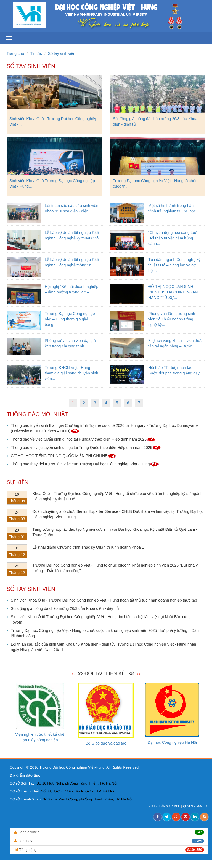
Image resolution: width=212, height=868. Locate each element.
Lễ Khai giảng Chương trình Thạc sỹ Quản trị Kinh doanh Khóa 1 (88, 547)
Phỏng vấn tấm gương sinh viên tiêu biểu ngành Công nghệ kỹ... (172, 319)
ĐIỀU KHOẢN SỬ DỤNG (164, 806)
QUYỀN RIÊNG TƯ (196, 806)
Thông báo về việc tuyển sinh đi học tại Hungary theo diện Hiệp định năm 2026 (83, 439)
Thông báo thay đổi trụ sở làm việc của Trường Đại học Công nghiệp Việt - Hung (85, 464)
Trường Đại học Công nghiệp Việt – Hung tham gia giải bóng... (70, 319)
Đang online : (109, 832)
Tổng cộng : (109, 850)
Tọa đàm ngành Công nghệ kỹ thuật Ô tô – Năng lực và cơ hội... (174, 265)
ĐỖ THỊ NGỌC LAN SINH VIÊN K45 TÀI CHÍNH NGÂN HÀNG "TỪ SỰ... (173, 292)
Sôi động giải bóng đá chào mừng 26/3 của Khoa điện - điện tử (65, 608)
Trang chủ (15, 53)
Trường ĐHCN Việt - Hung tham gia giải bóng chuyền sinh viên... (71, 373)
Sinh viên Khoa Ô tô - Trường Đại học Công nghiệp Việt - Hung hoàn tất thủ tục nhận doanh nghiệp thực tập (104, 600)
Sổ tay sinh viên (62, 53)
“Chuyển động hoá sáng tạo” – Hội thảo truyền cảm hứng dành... (174, 238)
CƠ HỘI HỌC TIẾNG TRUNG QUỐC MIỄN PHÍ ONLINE (64, 456)
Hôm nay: (109, 841)
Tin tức (36, 53)
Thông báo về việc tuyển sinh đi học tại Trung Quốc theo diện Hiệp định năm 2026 (86, 448)
